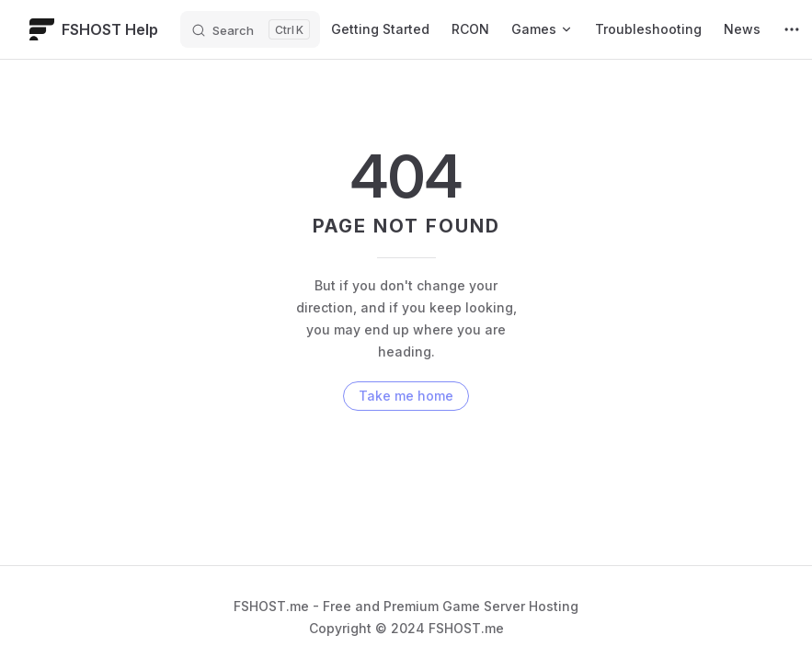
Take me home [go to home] (406, 396)
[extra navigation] (792, 29)
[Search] (250, 29)
